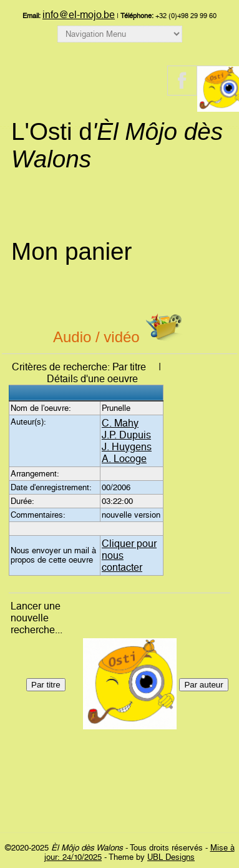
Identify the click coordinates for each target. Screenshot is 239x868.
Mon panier (71, 251)
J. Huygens (127, 447)
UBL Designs (171, 857)
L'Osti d (117, 145)
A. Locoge (124, 459)
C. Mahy (120, 423)
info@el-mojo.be (79, 15)
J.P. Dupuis (126, 435)
